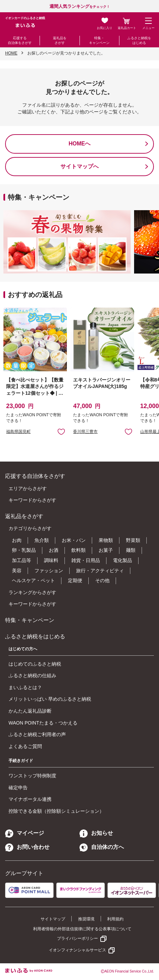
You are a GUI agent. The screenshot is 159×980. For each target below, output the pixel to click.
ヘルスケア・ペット (33, 580)
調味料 (51, 560)
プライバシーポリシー (77, 938)
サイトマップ (53, 919)
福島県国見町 (18, 432)
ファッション (49, 571)
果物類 (106, 540)
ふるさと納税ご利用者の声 (37, 734)
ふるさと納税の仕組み (32, 675)
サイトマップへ (79, 166)
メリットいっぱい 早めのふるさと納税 (50, 699)
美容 (17, 571)
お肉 (17, 540)
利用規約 (115, 919)
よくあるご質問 (25, 746)
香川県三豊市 (85, 432)
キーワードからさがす (32, 500)
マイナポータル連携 (30, 799)
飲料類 (78, 550)
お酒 (54, 550)
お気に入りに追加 (61, 431)
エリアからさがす (28, 488)
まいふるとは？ (25, 687)
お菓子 (106, 550)
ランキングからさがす (32, 592)
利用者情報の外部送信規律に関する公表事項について (82, 929)
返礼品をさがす (60, 40)
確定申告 (18, 788)
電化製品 (122, 560)
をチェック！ (80, 7)
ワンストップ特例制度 (32, 776)
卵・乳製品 (24, 550)
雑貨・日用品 (86, 560)
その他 (102, 580)
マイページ (25, 833)
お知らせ (96, 833)
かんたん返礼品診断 (30, 711)
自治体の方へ (102, 847)
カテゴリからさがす (30, 528)
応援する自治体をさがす (20, 40)
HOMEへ (79, 144)
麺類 (131, 550)
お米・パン (74, 540)
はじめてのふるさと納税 (35, 664)
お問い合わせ (27, 847)
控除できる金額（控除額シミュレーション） (56, 811)
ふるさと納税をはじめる (139, 40)
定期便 (75, 580)
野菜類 (133, 540)
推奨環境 (86, 919)
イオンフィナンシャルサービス (77, 950)
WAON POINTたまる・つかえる (43, 723)
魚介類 (42, 540)
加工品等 (21, 560)
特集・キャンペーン (99, 40)
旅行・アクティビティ (100, 571)
